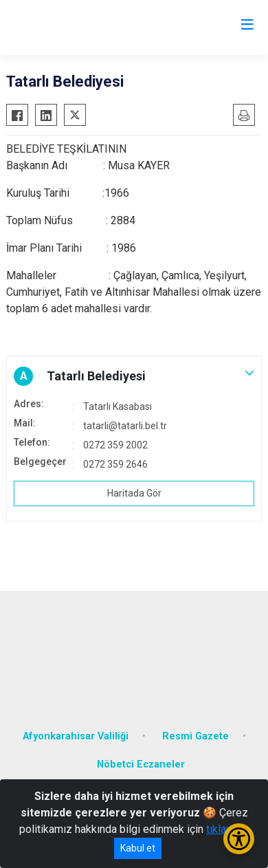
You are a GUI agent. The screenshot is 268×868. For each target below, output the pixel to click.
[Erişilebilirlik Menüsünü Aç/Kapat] (239, 839)
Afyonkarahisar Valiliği (76, 736)
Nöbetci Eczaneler (141, 764)
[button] (134, 376)
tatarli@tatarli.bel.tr (125, 426)
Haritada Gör (134, 493)
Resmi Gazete (196, 736)
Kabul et (138, 848)
